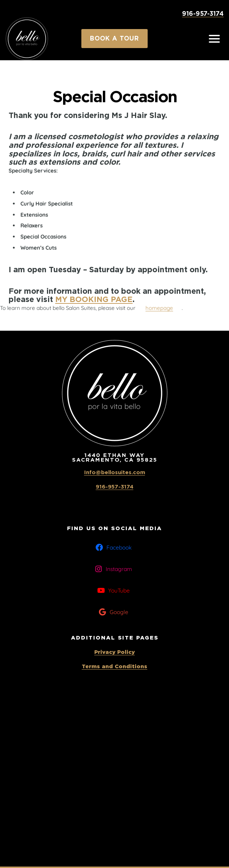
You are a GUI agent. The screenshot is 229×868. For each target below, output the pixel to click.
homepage (159, 308)
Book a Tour (114, 38)
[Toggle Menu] (214, 39)
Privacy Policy (114, 652)
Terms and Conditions (114, 666)
